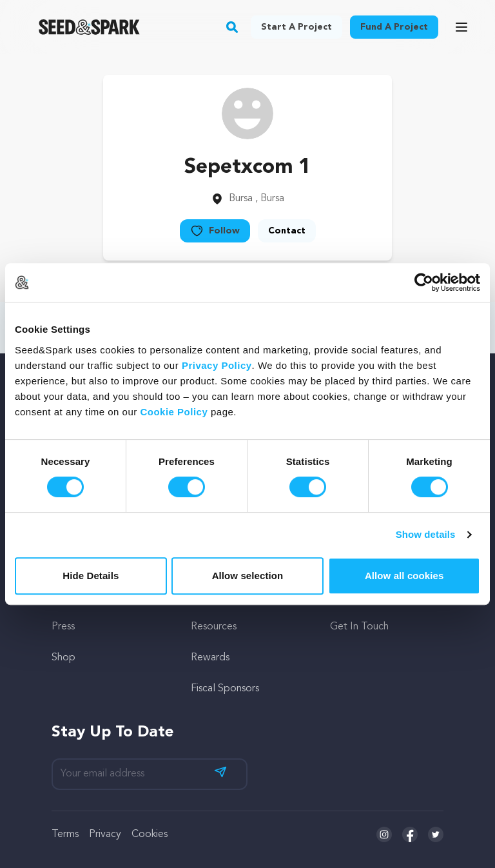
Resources (214, 627)
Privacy (105, 834)
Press (63, 627)
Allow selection (248, 576)
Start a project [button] (296, 27)
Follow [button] (215, 231)
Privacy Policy (217, 365)
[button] (232, 27)
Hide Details (91, 576)
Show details (426, 534)
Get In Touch (359, 627)
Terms (65, 834)
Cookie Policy (174, 412)
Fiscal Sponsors (225, 689)
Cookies (150, 834)
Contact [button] (287, 231)
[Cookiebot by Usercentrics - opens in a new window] (424, 282)
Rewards (210, 658)
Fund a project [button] (394, 27)
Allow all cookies (404, 576)
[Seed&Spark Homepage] (89, 27)
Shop (63, 658)
